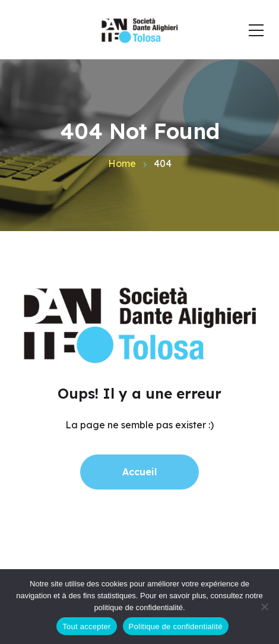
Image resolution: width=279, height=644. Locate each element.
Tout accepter (86, 626)
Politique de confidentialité (176, 626)
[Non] (264, 607)
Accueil (139, 472)
